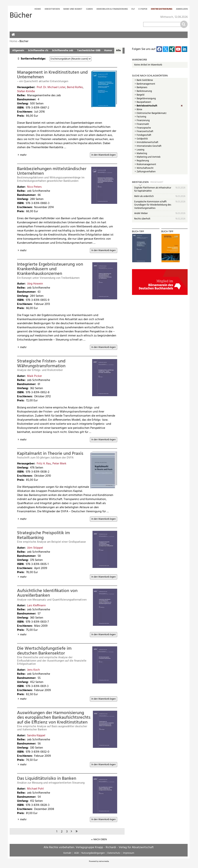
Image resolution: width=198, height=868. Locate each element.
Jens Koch (33, 670)
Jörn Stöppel (35, 548)
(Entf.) (184, 106)
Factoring (141, 117)
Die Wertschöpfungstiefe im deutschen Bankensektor (44, 651)
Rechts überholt (142, 219)
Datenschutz (114, 853)
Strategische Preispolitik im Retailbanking (43, 535)
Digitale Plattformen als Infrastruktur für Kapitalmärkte (153, 189)
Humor (108, 51)
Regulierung (143, 161)
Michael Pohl (35, 789)
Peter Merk (59, 464)
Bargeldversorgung (146, 99)
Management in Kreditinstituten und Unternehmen (52, 75)
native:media (104, 861)
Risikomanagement (146, 165)
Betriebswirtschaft (147, 106)
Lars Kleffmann (36, 606)
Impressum (129, 853)
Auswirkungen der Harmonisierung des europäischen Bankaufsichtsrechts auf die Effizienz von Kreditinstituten (54, 718)
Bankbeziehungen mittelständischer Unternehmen (52, 171)
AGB (76, 853)
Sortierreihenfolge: (34, 59)
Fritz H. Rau (44, 464)
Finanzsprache (144, 128)
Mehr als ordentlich (144, 196)
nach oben (100, 840)
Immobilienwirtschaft (147, 142)
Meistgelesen (140, 182)
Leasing (140, 150)
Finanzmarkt (143, 124)
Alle (118, 51)
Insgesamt (157, 182)
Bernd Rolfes (75, 87)
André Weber (141, 213)
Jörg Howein (35, 284)
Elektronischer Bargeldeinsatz (152, 113)
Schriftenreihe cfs (38, 51)
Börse (139, 110)
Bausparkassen (144, 102)
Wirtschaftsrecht (145, 168)
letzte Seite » (77, 831)
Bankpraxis (142, 88)
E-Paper (143, 9)
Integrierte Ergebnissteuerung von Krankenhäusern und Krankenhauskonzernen (50, 269)
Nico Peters (34, 187)
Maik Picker (34, 376)
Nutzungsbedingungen (93, 853)
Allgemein (18, 51)
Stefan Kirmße (26, 91)
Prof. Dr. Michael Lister (51, 87)
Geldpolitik (142, 139)
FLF (133, 9)
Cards (89, 9)
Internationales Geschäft (149, 146)
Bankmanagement (146, 84)
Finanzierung (143, 121)
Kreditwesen (52, 9)
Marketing (142, 154)
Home (38, 9)
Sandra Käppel (36, 736)
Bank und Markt (73, 9)
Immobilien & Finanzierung (112, 9)
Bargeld (140, 95)
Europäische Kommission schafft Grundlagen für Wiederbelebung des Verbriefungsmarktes (153, 205)
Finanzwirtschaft (145, 131)
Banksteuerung (144, 91)
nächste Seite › (72, 831)
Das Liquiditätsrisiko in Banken (47, 779)
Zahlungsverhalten (146, 172)
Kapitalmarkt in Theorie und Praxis (50, 454)
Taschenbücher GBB (89, 51)
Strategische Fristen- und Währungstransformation (41, 364)
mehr (23, 155)
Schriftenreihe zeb (63, 51)
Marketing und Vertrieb (148, 157)
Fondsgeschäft (144, 135)
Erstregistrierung (162, 9)
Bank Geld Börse (145, 80)
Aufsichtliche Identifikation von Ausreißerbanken (47, 593)
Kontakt (67, 853)
